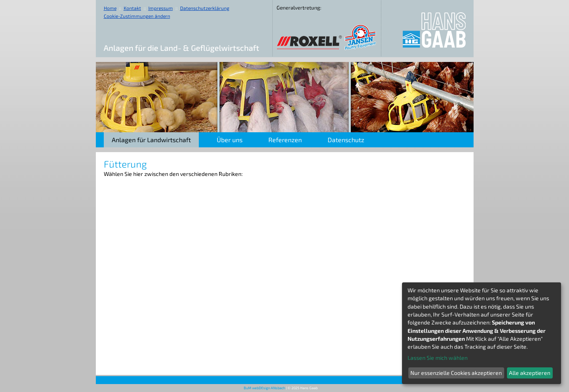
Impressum (161, 8)
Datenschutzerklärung (205, 8)
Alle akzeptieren (530, 373)
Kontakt (132, 8)
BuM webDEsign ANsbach (264, 388)
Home (110, 8)
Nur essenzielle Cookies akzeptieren (456, 373)
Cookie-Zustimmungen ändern (137, 16)
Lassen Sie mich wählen (438, 358)
